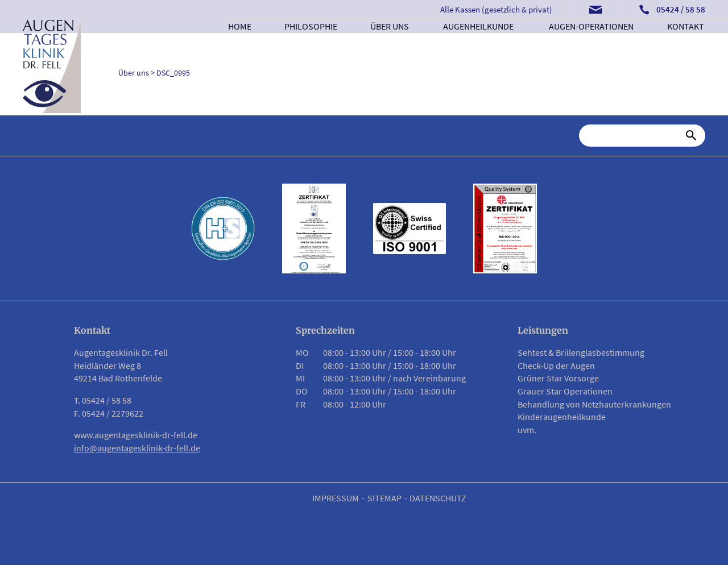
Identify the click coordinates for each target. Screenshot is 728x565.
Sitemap (384, 498)
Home (240, 44)
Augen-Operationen (591, 44)
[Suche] (635, 135)
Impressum (336, 498)
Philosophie (311, 44)
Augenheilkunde (478, 44)
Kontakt (686, 44)
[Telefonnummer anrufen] (672, 10)
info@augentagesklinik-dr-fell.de (137, 448)
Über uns (390, 44)
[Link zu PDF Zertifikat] (314, 229)
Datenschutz (438, 498)
